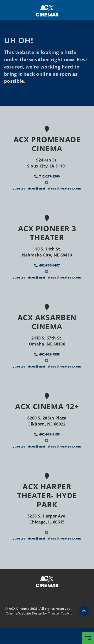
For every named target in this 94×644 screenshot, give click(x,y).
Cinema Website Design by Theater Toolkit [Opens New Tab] (39, 613)
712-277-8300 (49, 176)
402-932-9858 (49, 354)
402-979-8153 (49, 434)
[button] (84, 611)
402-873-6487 (49, 265)
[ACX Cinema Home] (47, 10)
